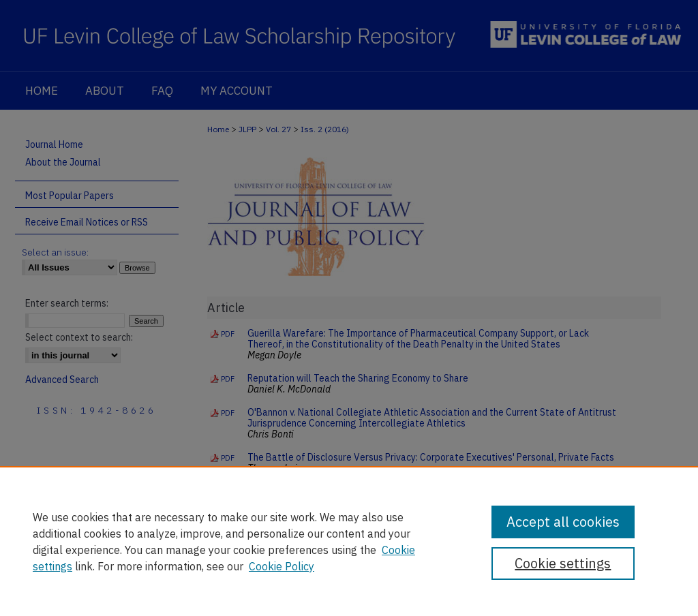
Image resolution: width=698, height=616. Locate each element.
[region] (349, 541)
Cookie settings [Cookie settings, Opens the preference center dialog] (563, 563)
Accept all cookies (563, 522)
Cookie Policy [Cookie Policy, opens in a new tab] (282, 566)
